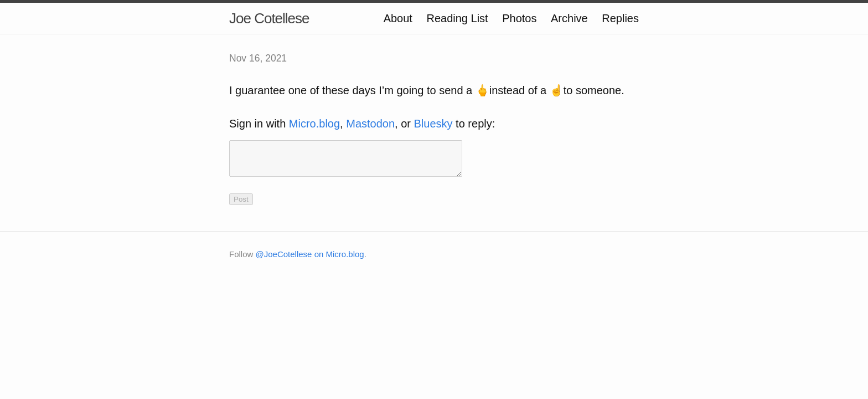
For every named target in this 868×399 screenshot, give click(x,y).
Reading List (457, 18)
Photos (519, 18)
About (398, 18)
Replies (620, 18)
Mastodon (370, 124)
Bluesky (433, 124)
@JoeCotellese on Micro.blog (310, 261)
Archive (569, 18)
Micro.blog (314, 124)
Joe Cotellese (269, 18)
